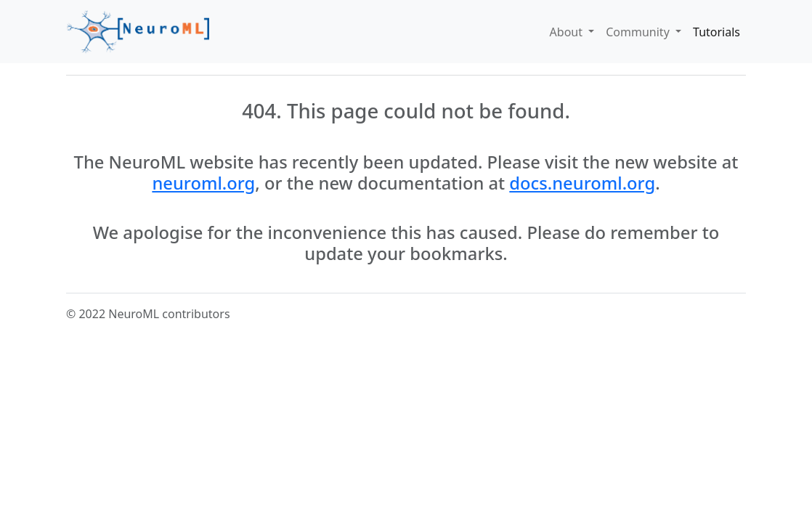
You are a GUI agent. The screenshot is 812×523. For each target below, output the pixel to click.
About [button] (568, 32)
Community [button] (639, 32)
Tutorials (716, 32)
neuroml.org (203, 183)
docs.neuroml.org (582, 183)
